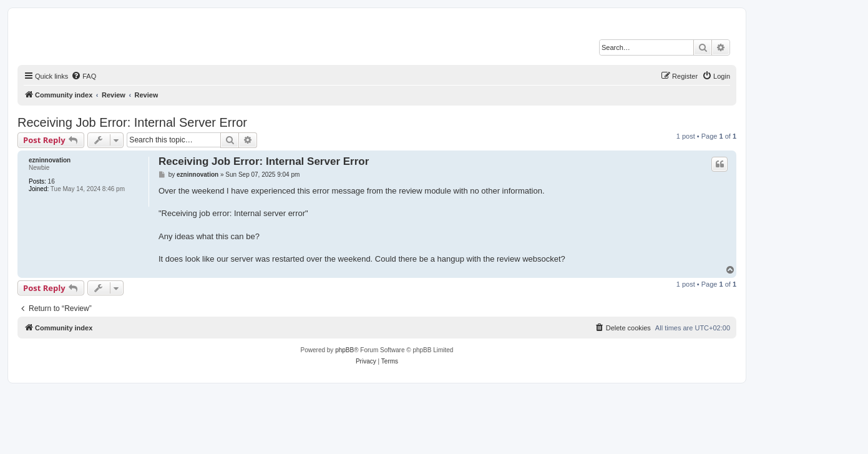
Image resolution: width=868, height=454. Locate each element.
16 (51, 181)
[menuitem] (84, 76)
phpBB (344, 350)
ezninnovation (50, 160)
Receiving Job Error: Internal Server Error (132, 122)
